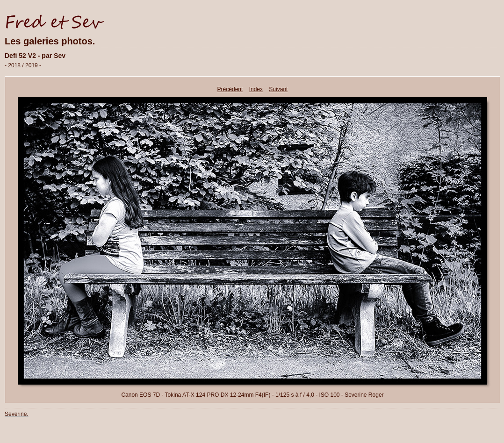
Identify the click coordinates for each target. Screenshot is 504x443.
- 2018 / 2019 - (23, 65)
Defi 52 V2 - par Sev (35, 56)
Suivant (278, 89)
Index (256, 89)
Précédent (230, 89)
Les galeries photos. (50, 41)
